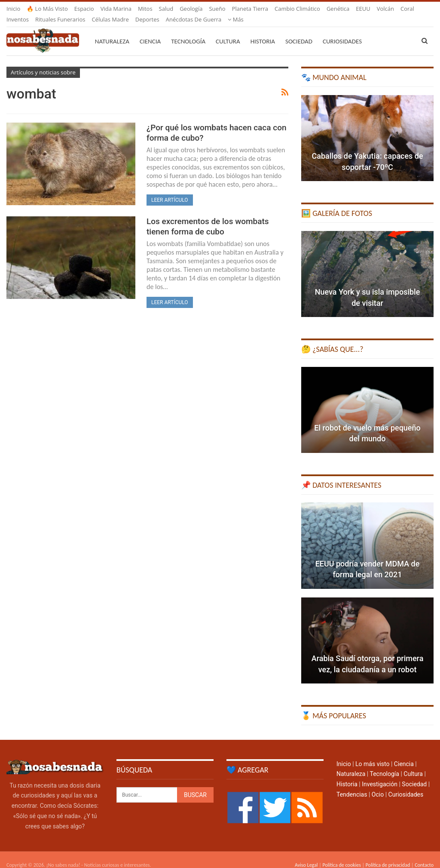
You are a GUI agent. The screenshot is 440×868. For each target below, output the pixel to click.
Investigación (380, 774)
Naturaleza (112, 31)
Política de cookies (341, 855)
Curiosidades (342, 31)
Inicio (13, 9)
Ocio (378, 784)
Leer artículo (170, 190)
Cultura (228, 31)
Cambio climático (297, 9)
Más (364, 9)
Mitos (145, 9)
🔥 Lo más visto (47, 9)
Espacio (84, 9)
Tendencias (352, 784)
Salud (166, 9)
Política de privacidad (388, 855)
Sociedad (299, 31)
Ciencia (150, 31)
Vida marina (116, 9)
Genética (338, 9)
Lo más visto (372, 754)
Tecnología (188, 31)
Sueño (217, 9)
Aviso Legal (306, 855)
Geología (191, 9)
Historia (263, 31)
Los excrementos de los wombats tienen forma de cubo (208, 216)
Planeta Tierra (250, 9)
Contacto (424, 855)
